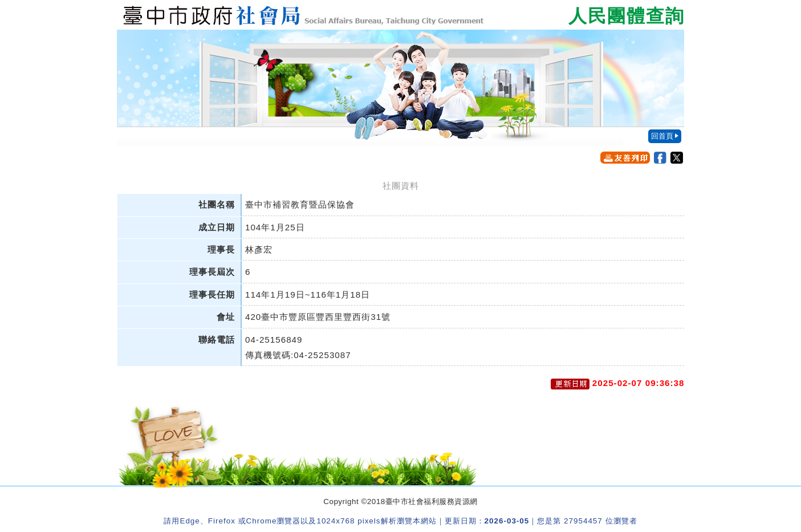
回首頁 (662, 136)
